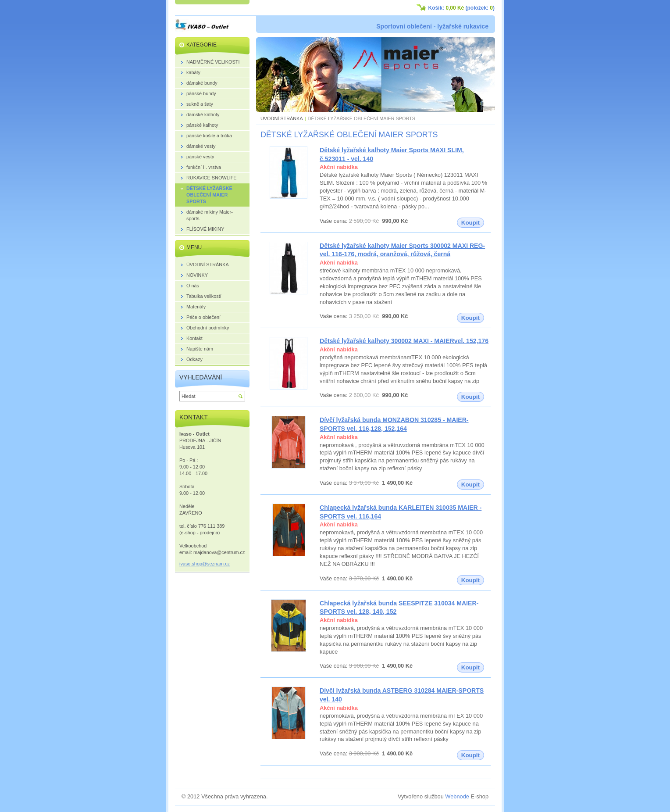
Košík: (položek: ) (462, 8)
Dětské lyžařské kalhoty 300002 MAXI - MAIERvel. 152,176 (404, 341)
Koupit (470, 223)
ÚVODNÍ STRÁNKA (282, 118)
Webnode (457, 796)
